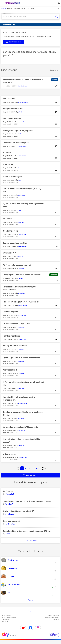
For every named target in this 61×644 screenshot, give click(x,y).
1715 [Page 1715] (38, 468)
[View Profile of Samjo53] (21, 361)
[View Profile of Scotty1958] (22, 339)
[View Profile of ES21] (20, 210)
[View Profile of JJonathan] (22, 293)
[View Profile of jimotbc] (21, 256)
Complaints (5, 620)
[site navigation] (2, 3)
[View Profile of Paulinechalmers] (23, 305)
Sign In (58, 3)
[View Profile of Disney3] (21, 373)
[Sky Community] (13, 3)
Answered (54, 275)
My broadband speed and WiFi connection (21, 427)
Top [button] (32, 611)
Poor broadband (10, 370)
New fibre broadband (12, 118)
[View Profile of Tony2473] (9, 534)
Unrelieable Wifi (9, 253)
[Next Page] (44, 468)
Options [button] (53, 70)
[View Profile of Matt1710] (21, 388)
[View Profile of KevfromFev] (10, 524)
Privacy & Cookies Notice (9, 618)
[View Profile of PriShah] (20, 134)
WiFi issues (7, 219)
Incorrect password (12, 521)
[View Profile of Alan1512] (21, 268)
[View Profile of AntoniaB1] (21, 418)
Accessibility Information (52, 618)
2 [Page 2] (25, 468)
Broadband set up (10, 231)
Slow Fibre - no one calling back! (16, 143)
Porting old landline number (15, 346)
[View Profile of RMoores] (21, 445)
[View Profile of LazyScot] (21, 349)
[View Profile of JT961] (20, 112)
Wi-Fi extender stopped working (17, 265)
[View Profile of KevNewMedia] (23, 86)
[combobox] (28, 17)
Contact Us (56, 620)
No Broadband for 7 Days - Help (16, 324)
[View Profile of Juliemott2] (22, 195)
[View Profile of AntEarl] (21, 278)
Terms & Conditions (53, 616)
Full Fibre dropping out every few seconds (21, 302)
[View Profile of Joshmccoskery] (23, 102)
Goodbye (7, 152)
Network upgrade (10, 312)
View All (31, 600)
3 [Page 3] (29, 468)
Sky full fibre (8, 164)
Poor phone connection (13, 109)
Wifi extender (9, 99)
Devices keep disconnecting (15, 243)
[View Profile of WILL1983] (21, 222)
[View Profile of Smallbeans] (10, 514)
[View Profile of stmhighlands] (23, 458)
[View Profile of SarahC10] (21, 327)
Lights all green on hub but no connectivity (21, 358)
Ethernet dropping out (12, 177)
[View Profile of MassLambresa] (23, 403)
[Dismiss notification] (58, 8)
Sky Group (5, 622)
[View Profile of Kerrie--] (20, 168)
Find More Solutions (31, 540)
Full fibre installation (11, 336)
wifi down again (9, 454)
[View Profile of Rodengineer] (22, 315)
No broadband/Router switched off (18, 511)
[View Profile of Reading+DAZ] (23, 246)
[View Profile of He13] (20, 180)
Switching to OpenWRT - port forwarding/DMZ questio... (28, 501)
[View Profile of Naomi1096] (22, 234)
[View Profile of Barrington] (22, 430)
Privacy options (6, 616)
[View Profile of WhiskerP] (9, 504)
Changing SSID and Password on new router (22, 275)
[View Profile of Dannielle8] (10, 494)
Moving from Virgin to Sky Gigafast (18, 131)
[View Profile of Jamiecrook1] (22, 156)
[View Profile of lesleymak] (21, 122)
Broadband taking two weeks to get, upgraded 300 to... (27, 531)
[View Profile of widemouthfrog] (22, 146)
